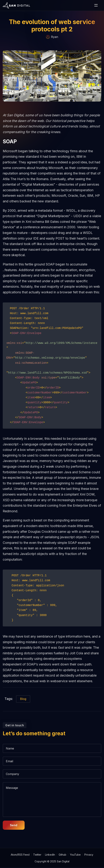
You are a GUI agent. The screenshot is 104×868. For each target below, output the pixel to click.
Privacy (89, 856)
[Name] (52, 757)
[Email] (52, 769)
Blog (23, 707)
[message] (52, 808)
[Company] (52, 782)
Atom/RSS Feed (20, 856)
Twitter (37, 856)
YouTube (75, 856)
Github (62, 856)
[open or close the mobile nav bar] (96, 5)
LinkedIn (50, 856)
